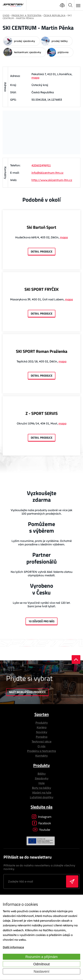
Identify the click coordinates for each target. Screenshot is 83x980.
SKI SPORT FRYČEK (41, 289)
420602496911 (41, 165)
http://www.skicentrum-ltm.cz (52, 180)
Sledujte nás (41, 807)
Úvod (6, 15)
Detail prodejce (42, 251)
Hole (41, 783)
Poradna (42, 737)
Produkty (42, 723)
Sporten (42, 714)
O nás (41, 746)
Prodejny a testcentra (41, 751)
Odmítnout (41, 964)
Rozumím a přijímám (41, 957)
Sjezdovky (42, 778)
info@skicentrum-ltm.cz (47, 173)
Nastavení (41, 971)
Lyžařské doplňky (42, 797)
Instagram (42, 817)
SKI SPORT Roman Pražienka (42, 351)
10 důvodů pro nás (41, 621)
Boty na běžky (41, 788)
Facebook (42, 823)
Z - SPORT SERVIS (42, 413)
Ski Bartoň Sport (41, 227)
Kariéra (42, 727)
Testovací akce (41, 741)
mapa (35, 78)
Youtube (41, 830)
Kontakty (41, 756)
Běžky (42, 774)
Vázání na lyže (42, 792)
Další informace (13, 947)
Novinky (42, 732)
